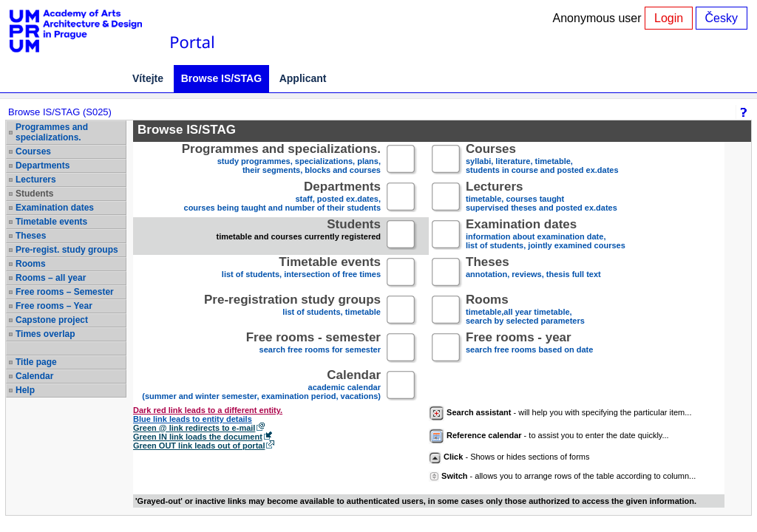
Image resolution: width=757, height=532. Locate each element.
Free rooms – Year (54, 306)
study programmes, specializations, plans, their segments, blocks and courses (281, 160)
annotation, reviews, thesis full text (533, 273)
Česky (722, 18)
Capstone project (52, 320)
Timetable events (51, 222)
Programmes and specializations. (52, 132)
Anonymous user (599, 18)
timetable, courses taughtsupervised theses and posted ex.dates (542, 198)
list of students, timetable (292, 311)
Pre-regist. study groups (67, 250)
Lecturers (36, 180)
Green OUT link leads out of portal (199, 446)
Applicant (303, 78)
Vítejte (148, 78)
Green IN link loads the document (198, 437)
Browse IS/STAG (221, 78)
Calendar (34, 376)
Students (34, 194)
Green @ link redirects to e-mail (194, 428)
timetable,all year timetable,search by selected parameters (525, 311)
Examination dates (55, 208)
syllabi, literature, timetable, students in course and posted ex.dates (542, 160)
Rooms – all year (51, 278)
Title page (36, 362)
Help (25, 390)
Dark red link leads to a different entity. (208, 410)
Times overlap (45, 334)
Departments (43, 166)
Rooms (31, 264)
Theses (31, 236)
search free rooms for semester (313, 348)
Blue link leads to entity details (193, 419)
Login (669, 18)
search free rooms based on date (529, 348)
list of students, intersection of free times (301, 273)
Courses (33, 151)
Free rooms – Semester (65, 292)
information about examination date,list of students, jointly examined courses (546, 235)
